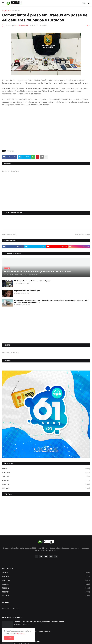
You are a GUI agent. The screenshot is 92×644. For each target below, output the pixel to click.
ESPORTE (46, 576)
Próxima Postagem (82, 234)
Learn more (20, 633)
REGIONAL (46, 488)
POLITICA (46, 484)
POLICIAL (17, 11)
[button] (3, 3)
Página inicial (7, 11)
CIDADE (46, 469)
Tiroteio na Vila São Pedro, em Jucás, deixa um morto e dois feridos (39, 622)
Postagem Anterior (10, 234)
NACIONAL (46, 473)
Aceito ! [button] (9, 638)
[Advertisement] (46, 132)
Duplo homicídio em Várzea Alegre (27, 291)
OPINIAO (46, 477)
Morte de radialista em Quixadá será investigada (32, 281)
